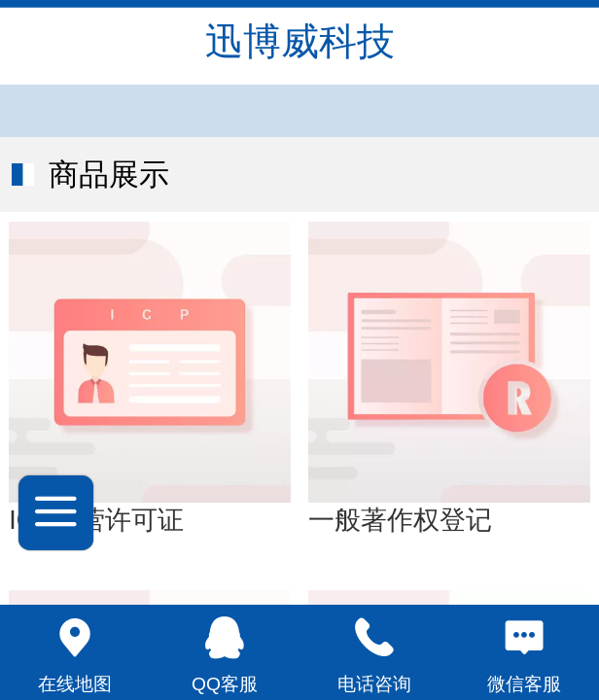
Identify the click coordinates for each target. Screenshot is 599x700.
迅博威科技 (300, 41)
